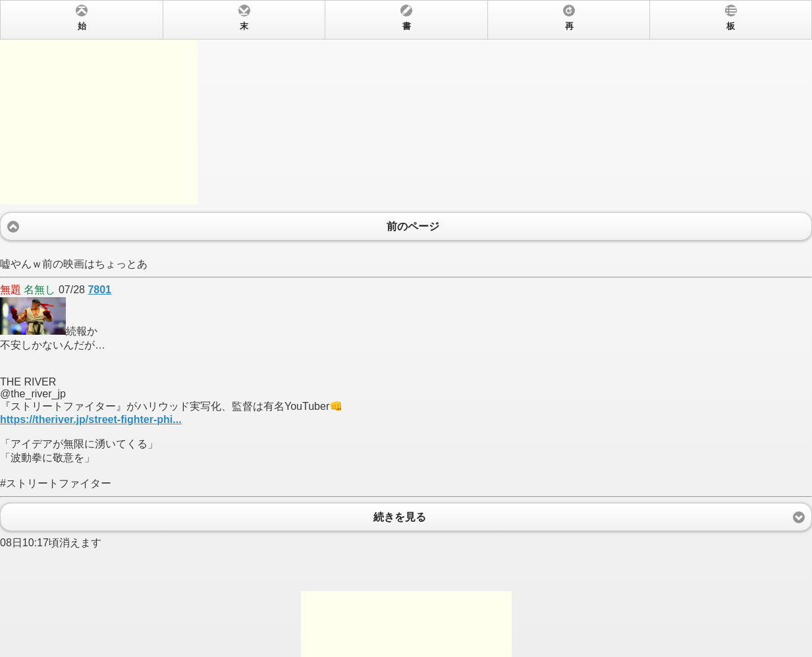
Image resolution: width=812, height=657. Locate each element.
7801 (99, 290)
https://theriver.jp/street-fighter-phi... (91, 419)
